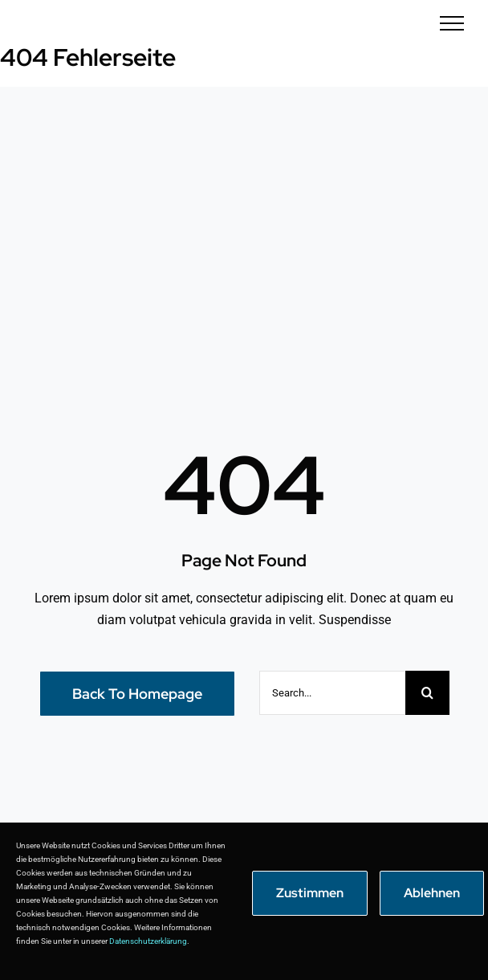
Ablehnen (432, 893)
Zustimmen (310, 893)
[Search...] (332, 693)
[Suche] (427, 693)
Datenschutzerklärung (148, 941)
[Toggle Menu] (452, 23)
